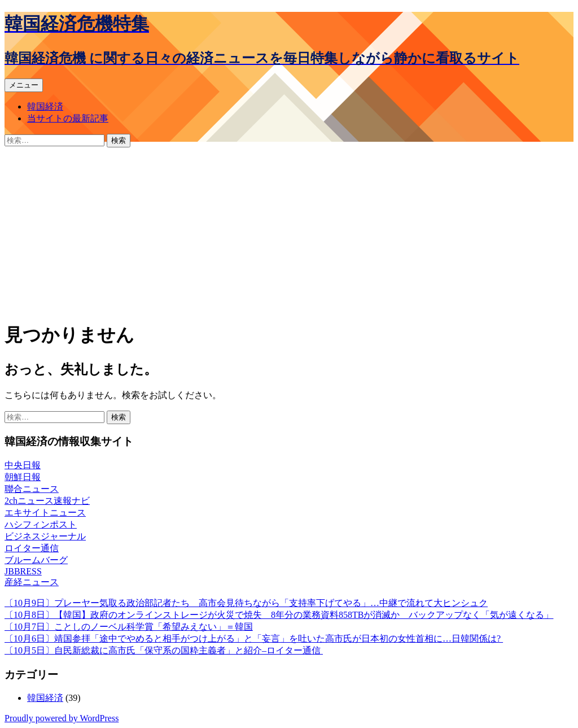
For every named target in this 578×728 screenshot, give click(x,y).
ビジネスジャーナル (45, 536)
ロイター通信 (32, 548)
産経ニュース (32, 582)
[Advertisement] (289, 232)
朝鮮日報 (23, 477)
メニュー (24, 85)
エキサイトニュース (45, 513)
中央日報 (23, 465)
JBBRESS (23, 571)
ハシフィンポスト (41, 524)
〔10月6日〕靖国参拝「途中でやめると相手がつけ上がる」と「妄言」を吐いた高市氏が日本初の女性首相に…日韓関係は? (254, 638)
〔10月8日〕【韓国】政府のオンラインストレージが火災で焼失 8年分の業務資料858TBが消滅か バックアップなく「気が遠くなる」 (279, 615)
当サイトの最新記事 (68, 118)
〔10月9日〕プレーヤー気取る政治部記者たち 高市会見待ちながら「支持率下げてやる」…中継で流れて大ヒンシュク (246, 603)
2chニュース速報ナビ (47, 501)
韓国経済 (45, 106)
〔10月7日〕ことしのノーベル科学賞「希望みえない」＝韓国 (129, 627)
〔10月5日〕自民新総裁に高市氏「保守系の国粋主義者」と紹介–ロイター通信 (164, 650)
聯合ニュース (32, 489)
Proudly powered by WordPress (62, 718)
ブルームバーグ (36, 560)
